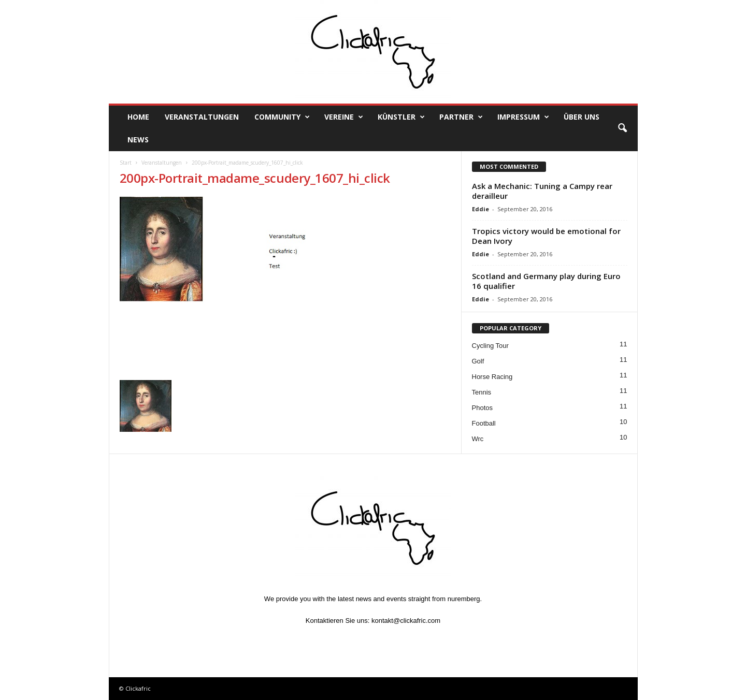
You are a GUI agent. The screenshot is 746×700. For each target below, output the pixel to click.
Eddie (480, 209)
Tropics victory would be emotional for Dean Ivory (546, 236)
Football (484, 423)
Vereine (344, 117)
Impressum (523, 117)
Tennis (482, 392)
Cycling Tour (490, 346)
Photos (482, 408)
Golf (478, 361)
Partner (461, 117)
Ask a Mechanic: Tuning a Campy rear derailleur (542, 191)
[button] (622, 128)
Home (138, 117)
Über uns (582, 117)
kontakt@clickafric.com (406, 621)
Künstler (401, 117)
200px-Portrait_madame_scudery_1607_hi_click (255, 178)
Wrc (478, 439)
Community (282, 117)
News (138, 140)
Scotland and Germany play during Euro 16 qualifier (546, 281)
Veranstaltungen (202, 117)
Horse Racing (492, 377)
